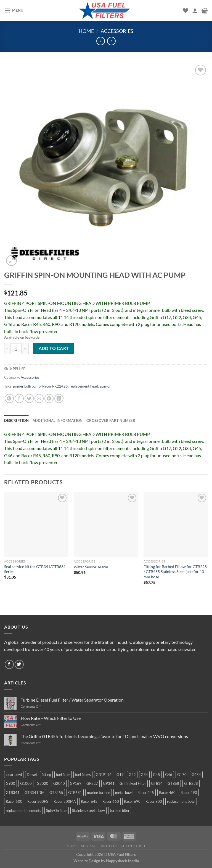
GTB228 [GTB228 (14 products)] (191, 783)
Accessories (117, 31)
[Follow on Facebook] (9, 664)
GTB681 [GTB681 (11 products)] (75, 793)
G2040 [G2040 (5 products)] (59, 783)
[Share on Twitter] (29, 398)
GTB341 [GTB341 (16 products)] (13, 793)
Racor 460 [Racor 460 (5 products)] (167, 793)
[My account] (195, 11)
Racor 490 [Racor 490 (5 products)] (189, 793)
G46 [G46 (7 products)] (169, 775)
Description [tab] (16, 420)
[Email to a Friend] (39, 398)
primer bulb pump (27, 386)
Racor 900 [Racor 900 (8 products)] (154, 801)
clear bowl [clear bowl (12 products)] (14, 775)
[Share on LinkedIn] (59, 398)
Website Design (87, 861)
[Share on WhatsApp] (9, 398)
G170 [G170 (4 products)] (182, 775)
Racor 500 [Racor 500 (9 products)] (14, 801)
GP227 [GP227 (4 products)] (92, 783)
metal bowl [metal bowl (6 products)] (124, 793)
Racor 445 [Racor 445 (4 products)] (146, 793)
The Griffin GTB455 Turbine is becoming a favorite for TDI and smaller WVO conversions (104, 736)
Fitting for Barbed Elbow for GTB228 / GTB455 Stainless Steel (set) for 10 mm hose (175, 572)
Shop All (89, 846)
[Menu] (14, 10)
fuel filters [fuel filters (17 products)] (83, 775)
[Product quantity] (16, 349)
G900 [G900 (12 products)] (10, 783)
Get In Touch (133, 846)
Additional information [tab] (58, 420)
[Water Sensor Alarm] (106, 525)
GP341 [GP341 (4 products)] (109, 783)
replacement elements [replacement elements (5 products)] (23, 811)
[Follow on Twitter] (19, 664)
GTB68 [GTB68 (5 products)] (173, 783)
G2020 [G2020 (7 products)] (43, 783)
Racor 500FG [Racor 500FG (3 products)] (38, 801)
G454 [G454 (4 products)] (196, 775)
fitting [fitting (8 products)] (46, 775)
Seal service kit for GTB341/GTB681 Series (35, 569)
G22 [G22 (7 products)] (132, 775)
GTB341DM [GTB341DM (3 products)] (35, 793)
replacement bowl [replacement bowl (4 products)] (181, 801)
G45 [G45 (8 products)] (157, 775)
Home (86, 31)
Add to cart (54, 348)
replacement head (84, 386)
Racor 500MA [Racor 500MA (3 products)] (65, 801)
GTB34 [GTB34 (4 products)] (157, 783)
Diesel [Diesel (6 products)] (32, 775)
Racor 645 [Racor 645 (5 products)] (89, 801)
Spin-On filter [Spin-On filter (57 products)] (57, 811)
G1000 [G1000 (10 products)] (26, 783)
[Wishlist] (185, 11)
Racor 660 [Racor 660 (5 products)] (111, 801)
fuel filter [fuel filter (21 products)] (63, 775)
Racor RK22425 (55, 386)
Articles (109, 846)
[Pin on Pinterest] (49, 398)
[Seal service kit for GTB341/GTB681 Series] (36, 525)
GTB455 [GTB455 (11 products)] (56, 793)
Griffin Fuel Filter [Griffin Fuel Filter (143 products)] (133, 783)
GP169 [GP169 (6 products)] (76, 783)
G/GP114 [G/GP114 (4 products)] (104, 775)
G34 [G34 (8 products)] (144, 775)
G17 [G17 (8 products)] (120, 775)
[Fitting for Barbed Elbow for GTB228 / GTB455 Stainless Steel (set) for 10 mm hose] (176, 525)
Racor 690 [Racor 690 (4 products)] (132, 801)
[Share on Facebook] (19, 398)
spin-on (105, 386)
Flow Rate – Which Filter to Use (51, 718)
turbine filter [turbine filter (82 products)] (120, 811)
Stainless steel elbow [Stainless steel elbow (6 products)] (88, 811)
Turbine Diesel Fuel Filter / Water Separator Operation (72, 700)
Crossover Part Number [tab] (111, 420)
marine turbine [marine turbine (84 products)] (99, 793)
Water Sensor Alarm (91, 567)
